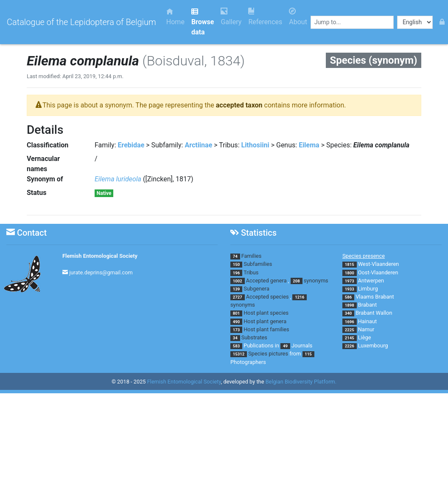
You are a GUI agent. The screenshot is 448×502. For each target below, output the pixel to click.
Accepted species (267, 297)
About (298, 17)
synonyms (316, 281)
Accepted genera (266, 281)
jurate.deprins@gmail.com (101, 272)
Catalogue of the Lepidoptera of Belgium (81, 22)
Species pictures (268, 354)
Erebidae (131, 145)
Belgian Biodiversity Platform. (301, 382)
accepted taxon (239, 105)
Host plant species (266, 313)
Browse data (203, 22)
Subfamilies (258, 264)
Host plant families (266, 329)
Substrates (254, 337)
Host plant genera (265, 321)
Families (252, 256)
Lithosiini (255, 145)
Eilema (309, 145)
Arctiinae (198, 145)
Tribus (251, 272)
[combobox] (352, 22)
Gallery (231, 17)
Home (175, 17)
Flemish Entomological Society (100, 256)
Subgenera (256, 289)
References (265, 17)
